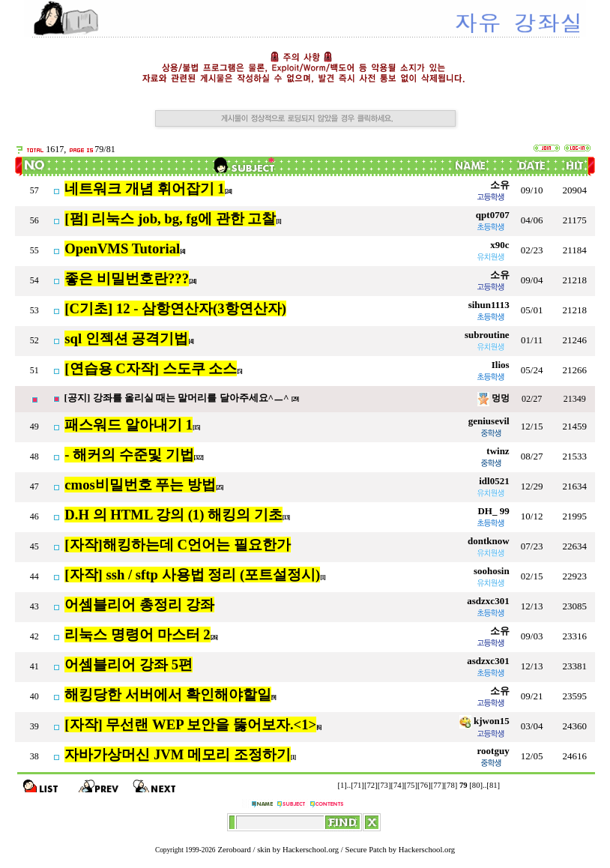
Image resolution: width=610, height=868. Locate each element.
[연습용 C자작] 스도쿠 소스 (151, 368)
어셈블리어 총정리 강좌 (139, 605)
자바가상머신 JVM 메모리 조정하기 (177, 754)
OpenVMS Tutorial (122, 248)
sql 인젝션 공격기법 (126, 338)
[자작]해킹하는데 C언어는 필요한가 (177, 545)
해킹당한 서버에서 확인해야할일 (167, 694)
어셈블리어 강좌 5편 (129, 664)
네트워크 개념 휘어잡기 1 (144, 189)
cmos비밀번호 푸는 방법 (140, 485)
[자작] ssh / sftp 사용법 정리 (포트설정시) (192, 575)
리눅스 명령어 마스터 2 (137, 635)
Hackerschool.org (311, 850)
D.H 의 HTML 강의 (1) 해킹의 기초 (173, 515)
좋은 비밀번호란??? (127, 278)
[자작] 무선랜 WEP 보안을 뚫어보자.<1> (190, 724)
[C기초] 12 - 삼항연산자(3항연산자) (175, 308)
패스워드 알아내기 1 (129, 425)
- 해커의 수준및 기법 (129, 455)
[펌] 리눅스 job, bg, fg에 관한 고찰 (170, 218)
